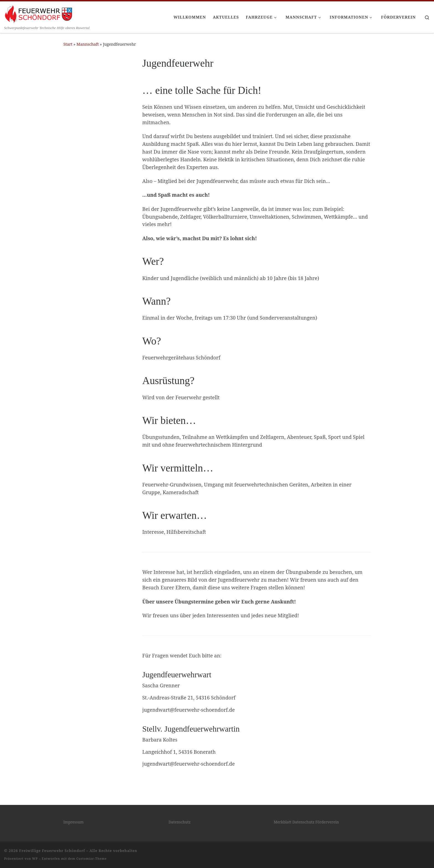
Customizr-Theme (92, 858)
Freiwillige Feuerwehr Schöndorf (52, 851)
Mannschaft (88, 44)
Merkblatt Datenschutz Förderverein (306, 822)
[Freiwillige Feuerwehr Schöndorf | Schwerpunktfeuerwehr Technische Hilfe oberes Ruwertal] (39, 13)
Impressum (73, 822)
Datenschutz (180, 822)
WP (35, 858)
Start (68, 44)
